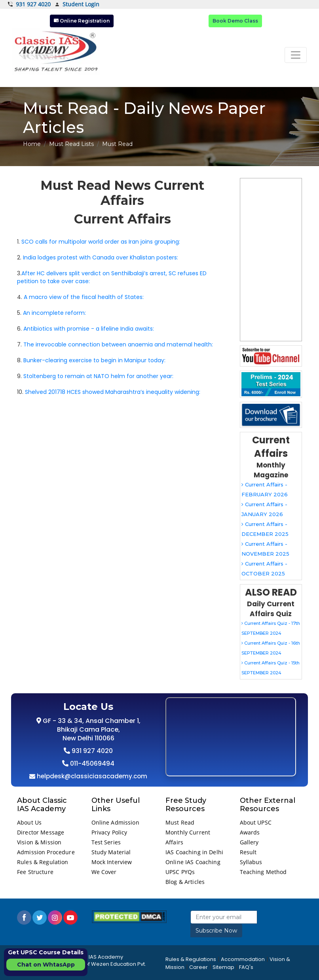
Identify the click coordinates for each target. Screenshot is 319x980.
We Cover (104, 872)
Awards (250, 832)
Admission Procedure (46, 852)
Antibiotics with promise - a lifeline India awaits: (89, 329)
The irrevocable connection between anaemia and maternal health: (118, 344)
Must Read (180, 822)
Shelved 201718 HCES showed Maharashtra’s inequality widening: (113, 392)
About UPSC (256, 822)
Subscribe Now (216, 931)
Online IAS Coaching (193, 862)
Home (32, 144)
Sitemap (223, 967)
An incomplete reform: (54, 313)
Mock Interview (112, 862)
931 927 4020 (29, 4)
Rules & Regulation (43, 862)
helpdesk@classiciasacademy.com (91, 776)
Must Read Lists (71, 144)
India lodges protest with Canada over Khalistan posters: (101, 257)
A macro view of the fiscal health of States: (84, 297)
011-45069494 (91, 763)
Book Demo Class (235, 21)
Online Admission (115, 822)
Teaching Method (263, 872)
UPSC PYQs (180, 872)
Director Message (41, 832)
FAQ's (246, 967)
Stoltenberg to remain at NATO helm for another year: (98, 376)
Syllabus (251, 862)
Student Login (77, 5)
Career (198, 967)
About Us (29, 822)
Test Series (106, 842)
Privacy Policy (109, 832)
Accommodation (243, 959)
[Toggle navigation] (296, 55)
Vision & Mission (39, 842)
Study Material (111, 852)
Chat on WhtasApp (46, 965)
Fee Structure (35, 872)
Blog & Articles (185, 882)
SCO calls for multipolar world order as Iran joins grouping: (101, 242)
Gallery (249, 842)
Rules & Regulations (191, 959)
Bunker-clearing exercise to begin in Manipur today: (94, 360)
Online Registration (82, 21)
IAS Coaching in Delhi (194, 852)
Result (248, 852)
